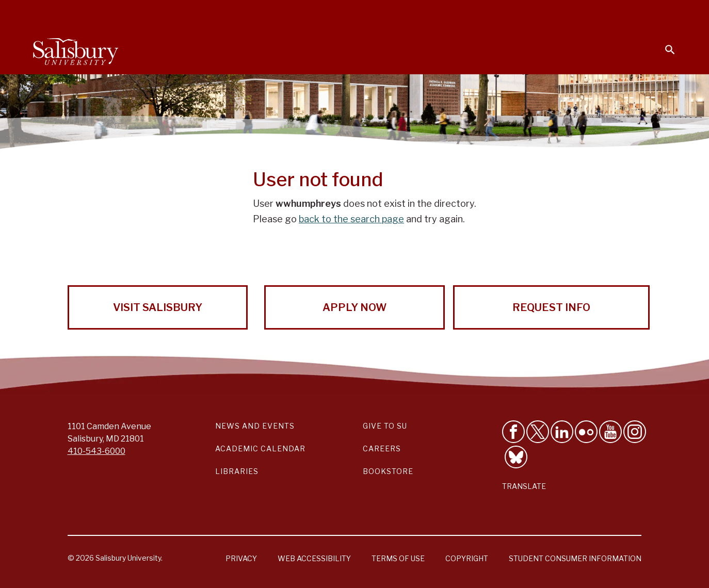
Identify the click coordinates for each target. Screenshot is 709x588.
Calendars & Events (368, 13)
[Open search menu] (664, 43)
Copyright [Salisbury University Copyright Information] (467, 558)
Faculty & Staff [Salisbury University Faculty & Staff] (502, 13)
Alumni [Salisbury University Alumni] (606, 13)
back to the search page (351, 219)
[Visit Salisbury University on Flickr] (586, 432)
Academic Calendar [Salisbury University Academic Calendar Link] (260, 448)
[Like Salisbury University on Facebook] (513, 432)
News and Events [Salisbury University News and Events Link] (255, 426)
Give (656, 13)
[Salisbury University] (75, 50)
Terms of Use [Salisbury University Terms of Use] (398, 558)
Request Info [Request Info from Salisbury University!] (551, 307)
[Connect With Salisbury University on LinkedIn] (562, 432)
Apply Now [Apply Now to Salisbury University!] (354, 307)
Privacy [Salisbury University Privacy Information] (241, 558)
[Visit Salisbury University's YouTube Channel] (610, 432)
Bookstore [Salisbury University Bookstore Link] (388, 471)
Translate (524, 486)
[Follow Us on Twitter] (538, 432)
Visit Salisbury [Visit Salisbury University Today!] (158, 307)
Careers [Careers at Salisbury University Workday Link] (382, 448)
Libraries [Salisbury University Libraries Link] (237, 471)
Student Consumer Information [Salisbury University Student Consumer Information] (575, 558)
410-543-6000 (96, 451)
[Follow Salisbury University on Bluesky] (516, 457)
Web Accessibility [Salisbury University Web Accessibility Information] (314, 558)
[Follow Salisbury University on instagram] (635, 432)
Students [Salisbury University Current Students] (439, 13)
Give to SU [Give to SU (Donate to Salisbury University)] (385, 426)
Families (561, 13)
